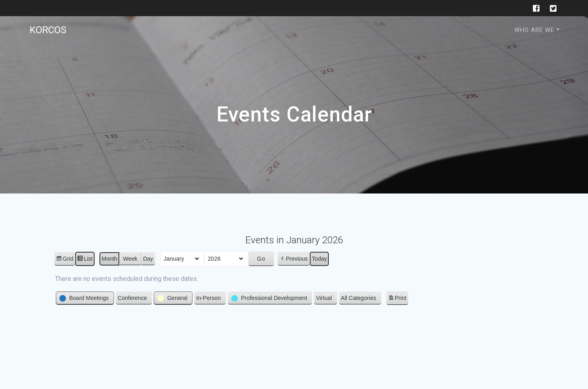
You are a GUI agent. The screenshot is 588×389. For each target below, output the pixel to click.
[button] (294, 259)
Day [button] (148, 259)
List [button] (85, 260)
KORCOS (48, 30)
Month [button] (109, 259)
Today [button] (319, 259)
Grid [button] (65, 260)
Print (397, 300)
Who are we (534, 30)
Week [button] (130, 259)
